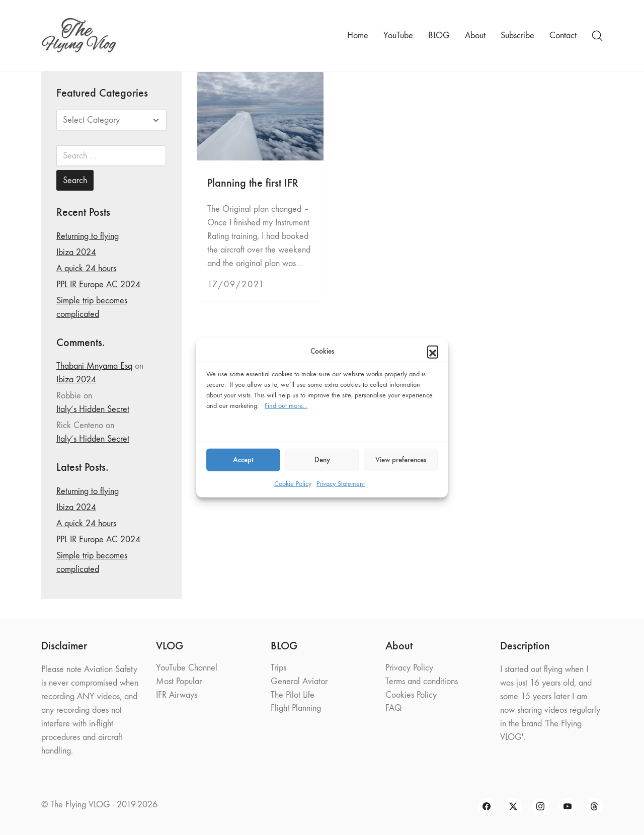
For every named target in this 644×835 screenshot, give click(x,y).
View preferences (401, 460)
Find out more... (286, 405)
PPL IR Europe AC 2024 (98, 284)
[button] (433, 351)
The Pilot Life (293, 695)
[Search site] (597, 36)
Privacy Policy (409, 668)
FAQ (393, 708)
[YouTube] (568, 806)
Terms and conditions (422, 681)
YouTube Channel (187, 668)
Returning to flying (88, 236)
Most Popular (179, 681)
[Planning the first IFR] (260, 116)
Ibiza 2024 (76, 252)
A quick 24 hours (86, 268)
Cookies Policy (411, 695)
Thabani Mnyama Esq (94, 366)
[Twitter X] (514, 806)
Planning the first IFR (253, 183)
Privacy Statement (341, 483)
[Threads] (594, 806)
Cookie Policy (293, 483)
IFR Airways (177, 695)
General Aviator (299, 681)
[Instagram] (540, 806)
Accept (243, 460)
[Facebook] (487, 806)
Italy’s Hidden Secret (93, 409)
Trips (278, 668)
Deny (322, 460)
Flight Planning (296, 708)
